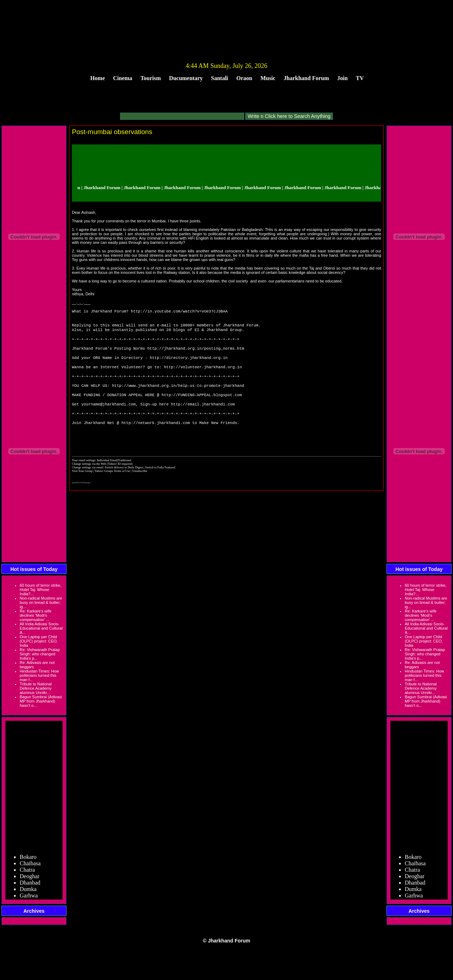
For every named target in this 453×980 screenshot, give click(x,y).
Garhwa (29, 898)
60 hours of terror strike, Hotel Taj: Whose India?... (41, 590)
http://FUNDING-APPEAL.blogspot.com (202, 408)
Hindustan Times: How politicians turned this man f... (39, 675)
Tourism (151, 78)
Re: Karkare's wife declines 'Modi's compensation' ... (36, 615)
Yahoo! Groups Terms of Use (113, 491)
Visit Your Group (83, 491)
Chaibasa (30, 866)
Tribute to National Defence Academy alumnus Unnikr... (36, 688)
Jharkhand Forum (306, 78)
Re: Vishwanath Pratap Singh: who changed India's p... (40, 654)
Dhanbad (30, 885)
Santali (220, 78)
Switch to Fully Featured (160, 487)
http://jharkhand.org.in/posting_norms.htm (196, 354)
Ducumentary (186, 78)
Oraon (244, 78)
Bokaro (28, 859)
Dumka (28, 892)
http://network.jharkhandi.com (156, 440)
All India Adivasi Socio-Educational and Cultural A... (41, 628)
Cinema (122, 78)
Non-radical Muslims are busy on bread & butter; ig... (41, 602)
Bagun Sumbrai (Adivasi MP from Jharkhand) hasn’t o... (41, 701)
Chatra (27, 872)
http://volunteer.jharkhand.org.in (203, 376)
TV (360, 78)
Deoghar (29, 879)
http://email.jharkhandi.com (203, 419)
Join (342, 78)
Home (97, 78)
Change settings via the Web (89, 484)
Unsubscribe (140, 491)
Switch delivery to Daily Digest (124, 487)
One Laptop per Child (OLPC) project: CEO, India (39, 641)
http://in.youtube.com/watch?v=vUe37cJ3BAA (179, 312)
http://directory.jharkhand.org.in (189, 365)
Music (268, 78)
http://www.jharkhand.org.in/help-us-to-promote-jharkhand (178, 397)
